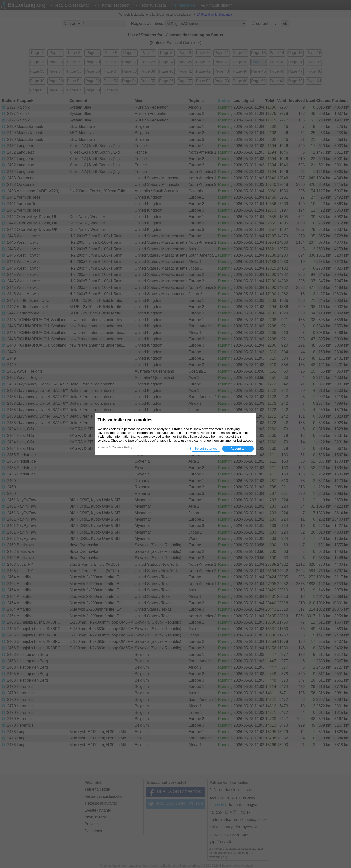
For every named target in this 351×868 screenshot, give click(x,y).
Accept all (238, 449)
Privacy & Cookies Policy (115, 447)
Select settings (206, 449)
